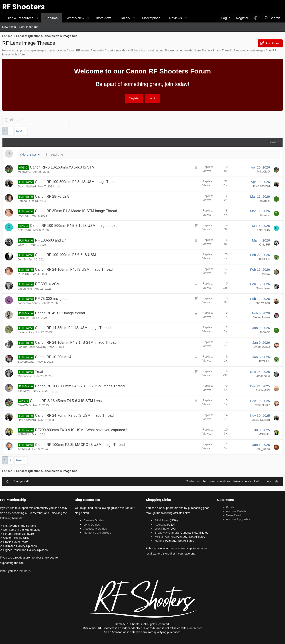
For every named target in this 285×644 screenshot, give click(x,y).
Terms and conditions (217, 481)
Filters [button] (272, 142)
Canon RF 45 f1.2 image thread (60, 313)
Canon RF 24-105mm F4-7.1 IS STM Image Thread (76, 342)
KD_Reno (264, 448)
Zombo (22, 200)
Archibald (24, 449)
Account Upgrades (236, 519)
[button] (38, 18)
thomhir (265, 200)
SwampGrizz (262, 346)
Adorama (161, 524)
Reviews (176, 18)
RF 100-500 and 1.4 (51, 240)
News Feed (232, 515)
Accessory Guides (97, 528)
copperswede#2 (28, 303)
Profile (229, 507)
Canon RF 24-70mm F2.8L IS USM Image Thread (74, 415)
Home (267, 481)
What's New (75, 18)
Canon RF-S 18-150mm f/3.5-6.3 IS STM (62, 167)
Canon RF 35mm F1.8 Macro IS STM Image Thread (76, 210)
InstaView (103, 18)
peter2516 (24, 230)
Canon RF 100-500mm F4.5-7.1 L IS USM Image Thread (80, 386)
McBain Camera (165, 540)
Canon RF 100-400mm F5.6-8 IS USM (65, 254)
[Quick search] (36, 120)
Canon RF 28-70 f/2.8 (52, 196)
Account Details (234, 511)
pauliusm (24, 317)
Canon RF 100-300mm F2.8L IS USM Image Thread (76, 181)
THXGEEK (263, 259)
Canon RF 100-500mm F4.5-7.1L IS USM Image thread (74, 225)
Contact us (193, 481)
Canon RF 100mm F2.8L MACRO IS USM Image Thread (80, 444)
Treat (39, 371)
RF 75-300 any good (51, 298)
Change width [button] (22, 481)
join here (28, 570)
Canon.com (195, 627)
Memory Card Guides (99, 532)
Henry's (160, 544)
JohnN (22, 259)
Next (19, 131)
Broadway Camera (167, 532)
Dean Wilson (262, 302)
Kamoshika (25, 332)
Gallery (125, 18)
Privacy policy (242, 481)
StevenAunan (261, 317)
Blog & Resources (20, 18)
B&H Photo (162, 520)
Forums (52, 18)
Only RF (23, 244)
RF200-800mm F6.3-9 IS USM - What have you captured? (81, 430)
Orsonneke (25, 288)
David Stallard (27, 186)
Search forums (29, 27)
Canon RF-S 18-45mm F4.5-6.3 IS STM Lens (66, 400)
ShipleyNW (263, 390)
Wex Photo (162, 528)
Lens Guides (93, 524)
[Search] (272, 18)
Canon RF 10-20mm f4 (53, 357)
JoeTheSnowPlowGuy (32, 346)
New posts (9, 27)
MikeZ (266, 273)
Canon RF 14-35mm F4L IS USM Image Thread (73, 327)
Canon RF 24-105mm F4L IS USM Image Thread (74, 269)
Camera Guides (95, 520)
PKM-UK (23, 215)
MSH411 (23, 434)
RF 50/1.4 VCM (47, 283)
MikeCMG (24, 171)
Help (257, 481)
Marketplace (151, 18)
